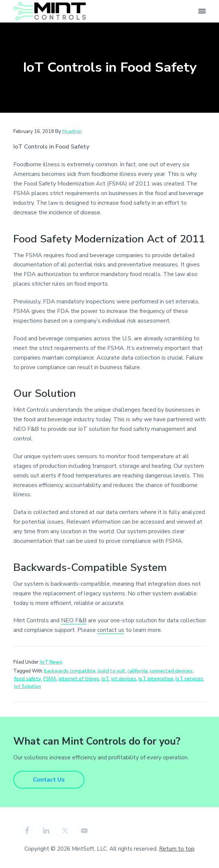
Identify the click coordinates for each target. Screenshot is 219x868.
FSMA (50, 679)
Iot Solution (28, 687)
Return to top (177, 849)
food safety (28, 679)
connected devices (171, 671)
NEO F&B (74, 620)
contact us (111, 630)
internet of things (79, 679)
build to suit (112, 671)
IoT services (189, 679)
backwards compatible (70, 671)
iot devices (124, 679)
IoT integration (156, 679)
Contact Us (49, 780)
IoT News (51, 662)
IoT (105, 679)
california (137, 671)
